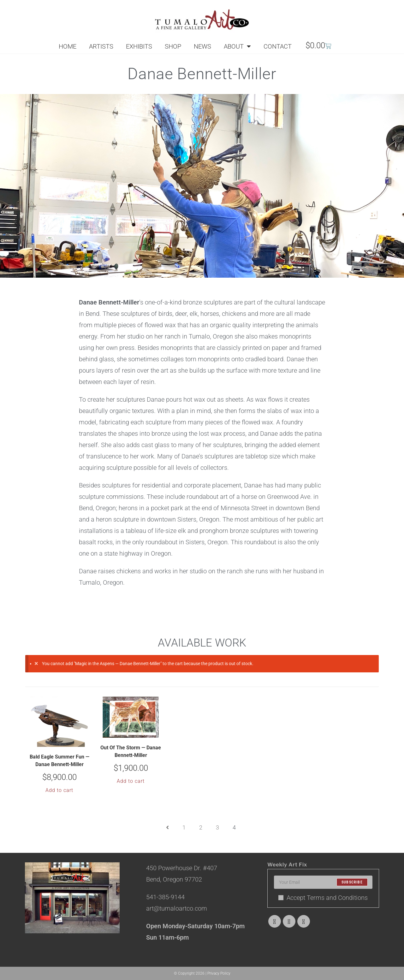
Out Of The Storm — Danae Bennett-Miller (131, 751)
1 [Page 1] (184, 827)
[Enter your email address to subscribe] (323, 882)
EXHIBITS (139, 46)
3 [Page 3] (217, 827)
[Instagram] (304, 921)
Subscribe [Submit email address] (352, 882)
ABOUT (237, 46)
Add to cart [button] (59, 790)
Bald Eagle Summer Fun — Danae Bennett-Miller (59, 761)
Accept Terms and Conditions (323, 898)
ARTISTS (101, 46)
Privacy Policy (219, 973)
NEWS (202, 46)
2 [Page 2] (201, 827)
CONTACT (278, 46)
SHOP (173, 46)
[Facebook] (289, 921)
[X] (275, 921)
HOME (68, 46)
